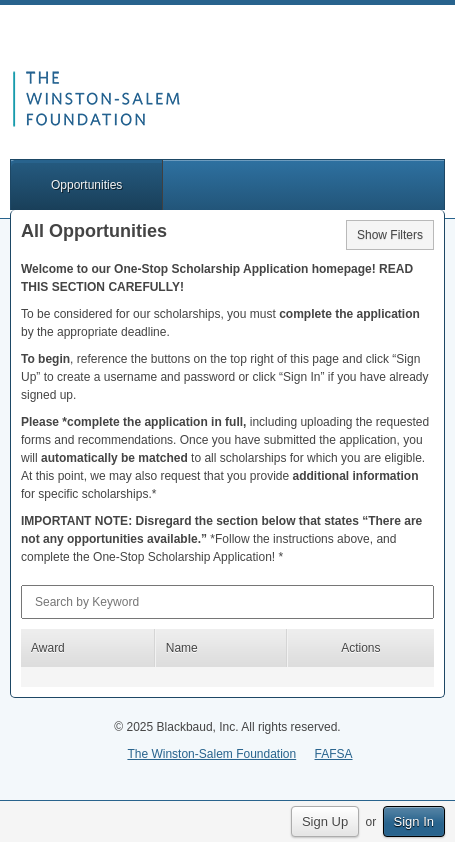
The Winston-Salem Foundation (211, 754)
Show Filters (390, 235)
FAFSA (334, 754)
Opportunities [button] (86, 185)
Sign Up (325, 821)
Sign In (414, 821)
